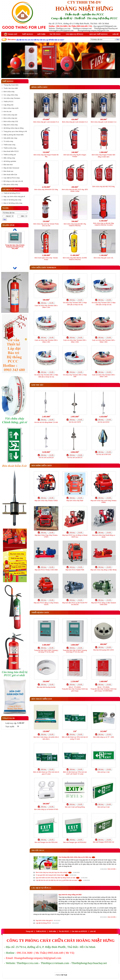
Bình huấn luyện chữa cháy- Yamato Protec (46, 259)
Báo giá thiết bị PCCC (99, 34)
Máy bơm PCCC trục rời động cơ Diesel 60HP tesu (75, 536)
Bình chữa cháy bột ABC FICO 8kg (103, 187)
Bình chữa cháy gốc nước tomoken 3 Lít (103, 122)
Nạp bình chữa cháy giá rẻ (44, 920)
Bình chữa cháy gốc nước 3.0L (104, 258)
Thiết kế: (61, 975)
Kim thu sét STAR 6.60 (104, 454)
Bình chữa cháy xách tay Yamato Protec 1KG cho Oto (46, 225)
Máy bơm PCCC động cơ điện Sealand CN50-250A (104, 604)
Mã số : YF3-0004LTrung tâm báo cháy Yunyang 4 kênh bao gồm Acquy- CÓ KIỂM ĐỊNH (104, 689)
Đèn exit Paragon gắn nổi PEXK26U (75, 842)
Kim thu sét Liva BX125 (46, 458)
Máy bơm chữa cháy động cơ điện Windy (104, 570)
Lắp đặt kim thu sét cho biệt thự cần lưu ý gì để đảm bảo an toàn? (57, 880)
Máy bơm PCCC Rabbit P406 (75, 570)
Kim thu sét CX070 (75, 422)
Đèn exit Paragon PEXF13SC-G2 (104, 842)
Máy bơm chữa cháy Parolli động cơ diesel (103, 536)
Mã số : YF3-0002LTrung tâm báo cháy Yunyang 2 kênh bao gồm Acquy (75, 689)
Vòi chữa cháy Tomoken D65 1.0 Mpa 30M (75, 376)
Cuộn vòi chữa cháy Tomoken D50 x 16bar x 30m (104, 376)
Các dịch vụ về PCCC (75, 34)
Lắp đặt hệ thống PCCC (43, 923)
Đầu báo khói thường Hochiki (46, 687)
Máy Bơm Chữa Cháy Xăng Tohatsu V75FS (46, 536)
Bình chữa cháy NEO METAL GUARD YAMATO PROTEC (75, 259)
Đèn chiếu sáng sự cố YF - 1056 (104, 737)
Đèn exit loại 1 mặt (103, 772)
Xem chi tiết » (112, 869)
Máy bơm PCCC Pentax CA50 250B (46, 570)
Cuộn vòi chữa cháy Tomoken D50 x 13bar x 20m (46, 341)
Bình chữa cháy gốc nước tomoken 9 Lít (46, 122)
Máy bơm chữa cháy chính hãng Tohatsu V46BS (104, 501)
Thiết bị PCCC (28, 34)
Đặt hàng (43, 303)
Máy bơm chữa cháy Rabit (75, 501)
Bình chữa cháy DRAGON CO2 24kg (46, 190)
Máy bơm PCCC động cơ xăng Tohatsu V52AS (46, 604)
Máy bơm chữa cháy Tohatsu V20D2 (46, 501)
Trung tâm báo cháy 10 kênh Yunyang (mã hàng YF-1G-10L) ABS (15, 247)
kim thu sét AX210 (104, 422)
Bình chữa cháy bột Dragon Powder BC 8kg (46, 156)
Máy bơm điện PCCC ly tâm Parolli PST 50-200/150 (75, 604)
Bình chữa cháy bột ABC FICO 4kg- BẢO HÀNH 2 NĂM (75, 190)
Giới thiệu (41, 34)
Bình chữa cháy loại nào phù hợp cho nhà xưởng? (52, 872)
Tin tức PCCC (55, 34)
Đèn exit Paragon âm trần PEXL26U (46, 842)
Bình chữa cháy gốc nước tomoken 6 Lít (75, 122)
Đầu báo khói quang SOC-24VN (104, 650)
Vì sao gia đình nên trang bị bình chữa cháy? (50, 875)
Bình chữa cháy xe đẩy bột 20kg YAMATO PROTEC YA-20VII (104, 224)
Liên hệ (115, 34)
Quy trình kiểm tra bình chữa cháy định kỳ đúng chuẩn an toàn (56, 878)
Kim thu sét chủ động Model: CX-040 (46, 422)
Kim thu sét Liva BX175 (75, 458)
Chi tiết (51, 303)
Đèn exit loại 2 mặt (103, 807)
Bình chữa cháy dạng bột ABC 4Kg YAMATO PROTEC (75, 225)
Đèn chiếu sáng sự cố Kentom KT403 (46, 809)
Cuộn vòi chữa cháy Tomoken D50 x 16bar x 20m (75, 341)
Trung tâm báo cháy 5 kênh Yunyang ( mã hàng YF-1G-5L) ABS (46, 651)
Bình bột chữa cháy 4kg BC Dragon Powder (75, 156)
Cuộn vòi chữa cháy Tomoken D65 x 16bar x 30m (104, 341)
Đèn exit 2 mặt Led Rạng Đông (75, 807)
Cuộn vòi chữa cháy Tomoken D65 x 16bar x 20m (46, 306)
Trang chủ (10, 34)
